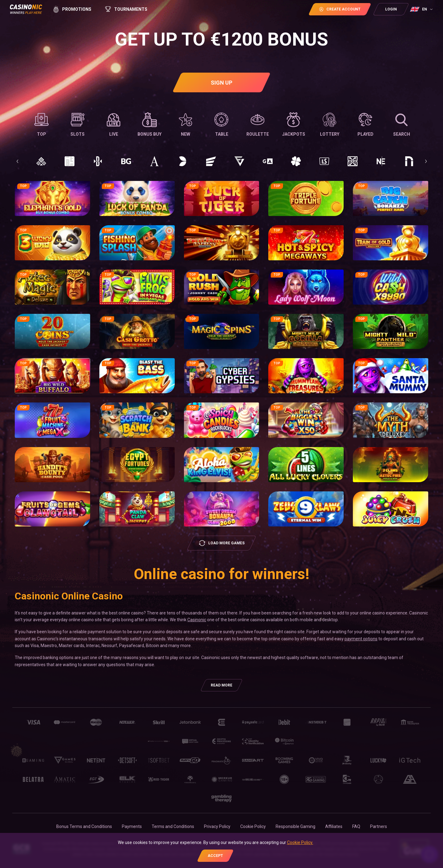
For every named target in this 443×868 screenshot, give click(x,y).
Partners (379, 826)
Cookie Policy (253, 826)
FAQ (356, 826)
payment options (361, 639)
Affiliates (334, 826)
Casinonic (197, 620)
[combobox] (422, 9)
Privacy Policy (217, 826)
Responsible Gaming (295, 826)
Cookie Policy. (300, 842)
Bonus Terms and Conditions (84, 826)
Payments (132, 826)
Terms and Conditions (173, 826)
